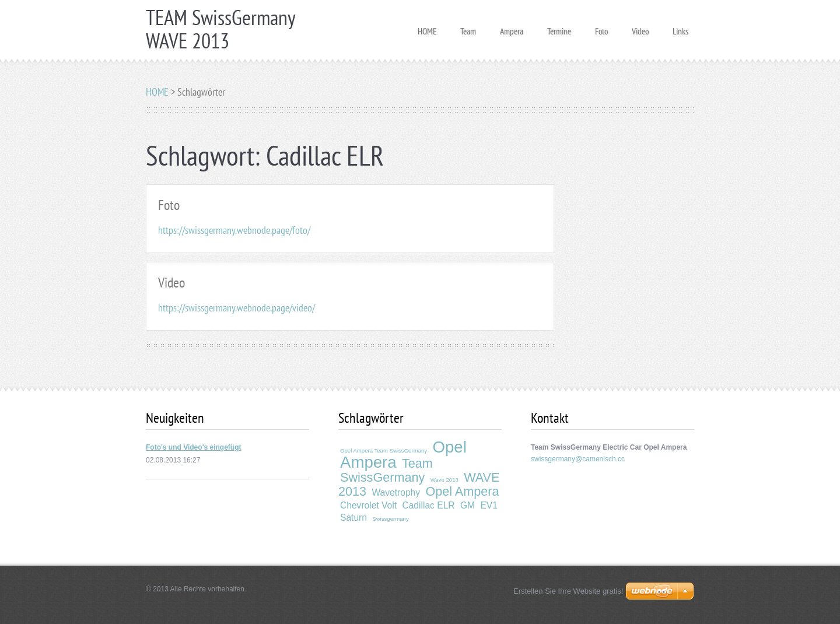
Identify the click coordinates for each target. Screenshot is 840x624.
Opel (449, 447)
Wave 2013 (444, 480)
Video (640, 28)
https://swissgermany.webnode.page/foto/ (234, 230)
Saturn (353, 518)
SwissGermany (382, 477)
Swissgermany (390, 519)
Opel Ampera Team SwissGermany (384, 451)
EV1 (489, 505)
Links (680, 28)
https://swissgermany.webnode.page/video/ (237, 308)
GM (468, 505)
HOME (427, 28)
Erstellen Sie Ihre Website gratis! (568, 591)
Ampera (512, 28)
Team (468, 28)
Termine (559, 28)
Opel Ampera (462, 491)
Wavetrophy (396, 492)
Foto (601, 28)
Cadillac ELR (428, 505)
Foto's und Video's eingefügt (193, 447)
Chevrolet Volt (368, 505)
